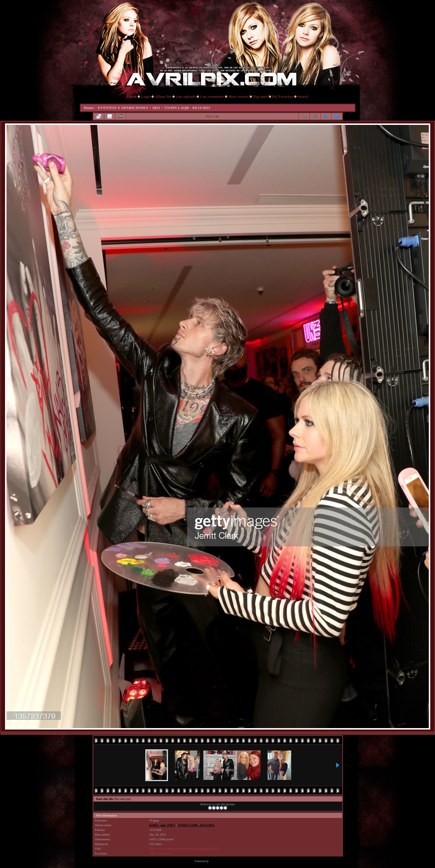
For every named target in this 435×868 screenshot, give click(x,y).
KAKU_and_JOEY (162, 825)
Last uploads (186, 96)
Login (146, 96)
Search (303, 96)
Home (132, 96)
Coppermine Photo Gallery (225, 861)
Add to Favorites (160, 853)
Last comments (212, 96)
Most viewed (238, 96)
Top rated (260, 96)
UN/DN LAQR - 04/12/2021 (187, 108)
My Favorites (282, 96)
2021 (156, 108)
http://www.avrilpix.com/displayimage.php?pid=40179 (184, 849)
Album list (163, 96)
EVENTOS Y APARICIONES (123, 108)
